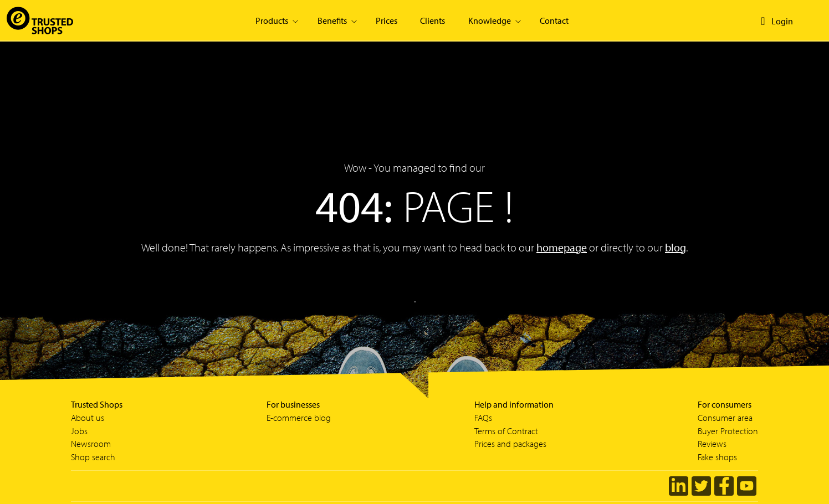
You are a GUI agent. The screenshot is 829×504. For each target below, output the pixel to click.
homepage (562, 247)
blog (676, 247)
